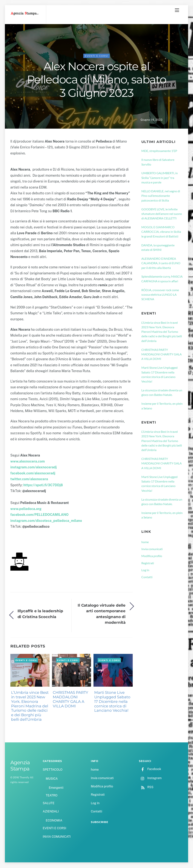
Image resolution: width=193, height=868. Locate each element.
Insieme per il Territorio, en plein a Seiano (162, 407)
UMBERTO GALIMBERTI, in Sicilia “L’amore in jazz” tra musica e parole (160, 178)
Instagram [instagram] (150, 779)
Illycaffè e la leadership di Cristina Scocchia (40, 614)
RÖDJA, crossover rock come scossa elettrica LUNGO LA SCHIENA (160, 295)
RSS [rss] (146, 788)
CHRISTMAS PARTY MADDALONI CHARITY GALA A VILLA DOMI (70, 700)
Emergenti (56, 788)
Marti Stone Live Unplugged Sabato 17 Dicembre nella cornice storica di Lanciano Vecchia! (112, 702)
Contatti (147, 578)
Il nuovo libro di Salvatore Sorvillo (158, 162)
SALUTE (49, 804)
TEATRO (52, 796)
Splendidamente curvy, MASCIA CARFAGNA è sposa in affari (162, 279)
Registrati (148, 564)
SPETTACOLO (53, 770)
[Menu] (177, 10)
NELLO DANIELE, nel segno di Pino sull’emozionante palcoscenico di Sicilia (161, 196)
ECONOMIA (54, 821)
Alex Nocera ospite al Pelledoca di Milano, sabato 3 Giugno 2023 (97, 80)
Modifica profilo (152, 556)
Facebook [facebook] (150, 770)
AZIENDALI (51, 812)
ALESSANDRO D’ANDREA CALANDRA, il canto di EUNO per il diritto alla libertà (161, 264)
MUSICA (52, 779)
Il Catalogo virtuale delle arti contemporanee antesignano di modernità (102, 614)
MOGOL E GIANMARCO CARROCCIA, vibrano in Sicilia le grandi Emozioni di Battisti (161, 232)
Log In (145, 571)
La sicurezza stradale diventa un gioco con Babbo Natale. (162, 393)
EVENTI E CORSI (96, 56)
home (145, 542)
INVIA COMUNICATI (57, 837)
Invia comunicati (152, 549)
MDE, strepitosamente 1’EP (159, 151)
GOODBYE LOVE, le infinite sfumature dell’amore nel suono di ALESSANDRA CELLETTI (162, 214)
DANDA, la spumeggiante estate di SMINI (158, 248)
